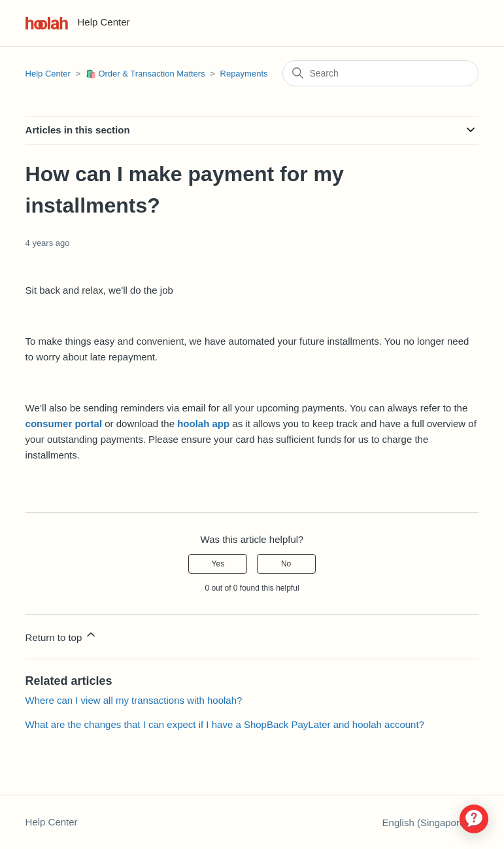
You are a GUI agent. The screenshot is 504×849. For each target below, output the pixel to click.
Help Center (48, 74)
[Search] (380, 73)
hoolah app (203, 424)
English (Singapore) (431, 823)
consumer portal (64, 424)
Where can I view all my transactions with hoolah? (134, 700)
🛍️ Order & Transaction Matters (145, 74)
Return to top (62, 635)
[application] (474, 819)
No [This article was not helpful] (286, 564)
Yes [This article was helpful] (218, 564)
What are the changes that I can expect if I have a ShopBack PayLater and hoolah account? (225, 724)
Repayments (244, 74)
